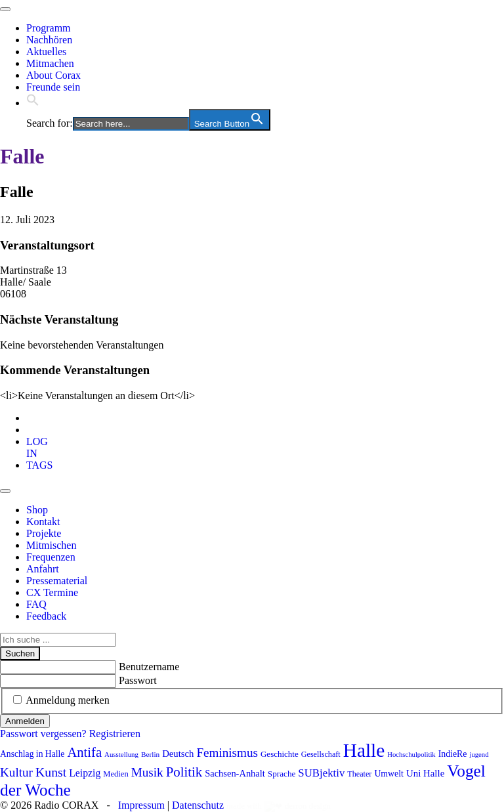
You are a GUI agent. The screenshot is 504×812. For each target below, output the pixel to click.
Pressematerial (57, 581)
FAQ (36, 604)
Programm (49, 28)
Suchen (20, 653)
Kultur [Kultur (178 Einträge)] (16, 772)
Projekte (44, 533)
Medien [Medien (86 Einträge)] (115, 774)
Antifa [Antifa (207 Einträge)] (84, 752)
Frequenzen (51, 557)
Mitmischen (51, 545)
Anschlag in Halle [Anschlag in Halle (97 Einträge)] (32, 754)
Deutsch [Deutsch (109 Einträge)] (178, 754)
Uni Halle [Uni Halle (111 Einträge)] (425, 773)
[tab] (37, 447)
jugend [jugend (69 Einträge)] (479, 755)
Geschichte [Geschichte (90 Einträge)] (280, 754)
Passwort (138, 680)
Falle (22, 156)
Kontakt (43, 522)
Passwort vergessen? (43, 734)
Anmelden (25, 721)
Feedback (46, 616)
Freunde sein (53, 87)
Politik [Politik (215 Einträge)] (184, 772)
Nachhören (49, 40)
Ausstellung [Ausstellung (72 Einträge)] (121, 754)
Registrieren (115, 734)
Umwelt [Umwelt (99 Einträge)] (389, 774)
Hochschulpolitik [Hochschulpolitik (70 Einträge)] (411, 755)
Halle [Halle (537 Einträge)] (364, 750)
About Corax (53, 75)
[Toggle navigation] (5, 9)
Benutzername (149, 667)
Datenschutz (198, 805)
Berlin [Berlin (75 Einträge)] (150, 754)
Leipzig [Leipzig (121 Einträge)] (85, 773)
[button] (33, 103)
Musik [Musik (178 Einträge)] (147, 772)
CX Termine (52, 592)
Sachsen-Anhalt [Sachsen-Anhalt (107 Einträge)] (235, 773)
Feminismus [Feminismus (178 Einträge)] (227, 753)
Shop (37, 510)
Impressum (141, 805)
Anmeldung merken (68, 700)
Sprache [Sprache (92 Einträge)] (282, 774)
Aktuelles (46, 52)
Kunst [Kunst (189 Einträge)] (51, 772)
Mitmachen (50, 63)
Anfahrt (43, 569)
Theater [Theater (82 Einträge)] (359, 774)
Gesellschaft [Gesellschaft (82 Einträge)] (321, 754)
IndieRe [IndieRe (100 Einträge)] (453, 754)
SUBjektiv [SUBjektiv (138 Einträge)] (321, 773)
